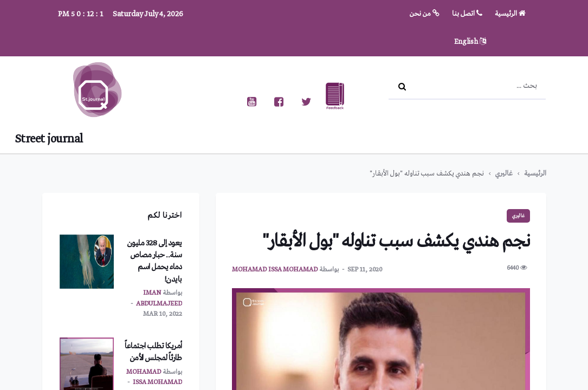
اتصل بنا (467, 14)
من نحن (425, 14)
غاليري (504, 174)
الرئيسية (510, 14)
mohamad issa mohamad (275, 270)
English (470, 42)
